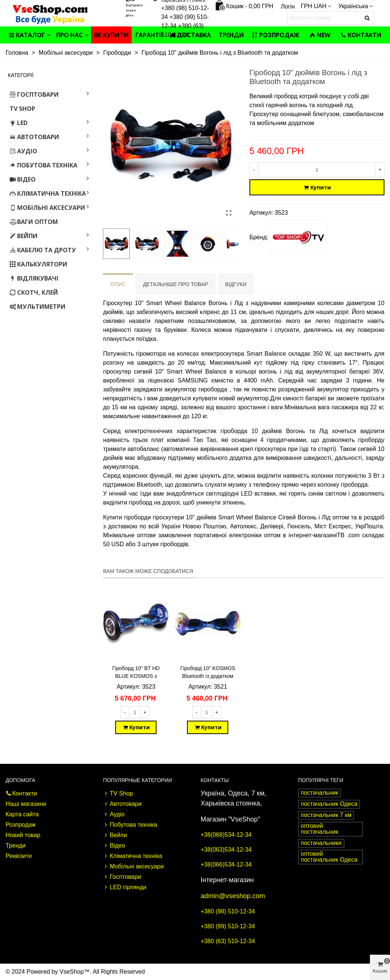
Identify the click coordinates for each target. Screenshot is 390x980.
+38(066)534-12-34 (226, 864)
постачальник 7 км (326, 815)
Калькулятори (38, 264)
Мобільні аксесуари (47, 208)
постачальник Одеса (329, 804)
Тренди (231, 35)
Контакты (215, 780)
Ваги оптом (34, 222)
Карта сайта (22, 814)
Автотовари (34, 137)
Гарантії (149, 35)
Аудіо (23, 151)
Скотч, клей (34, 292)
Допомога (20, 780)
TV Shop (22, 109)
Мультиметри (38, 307)
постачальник (320, 793)
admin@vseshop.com (233, 896)
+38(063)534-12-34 (226, 850)
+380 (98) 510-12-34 (228, 911)
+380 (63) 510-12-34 (228, 941)
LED (19, 123)
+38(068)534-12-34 (226, 835)
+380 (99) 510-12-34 (228, 926)
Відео (23, 179)
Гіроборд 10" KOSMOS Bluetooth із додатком (208, 672)
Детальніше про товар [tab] (175, 284)
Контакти (361, 35)
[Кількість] (317, 170)
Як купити (111, 35)
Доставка (190, 35)
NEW (320, 35)
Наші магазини (26, 804)
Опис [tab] (118, 284)
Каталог (27, 35)
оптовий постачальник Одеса (329, 857)
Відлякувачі (34, 278)
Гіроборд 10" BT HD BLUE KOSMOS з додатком (136, 676)
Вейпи (24, 236)
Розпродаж (275, 35)
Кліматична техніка (48, 193)
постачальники (321, 843)
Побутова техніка (43, 165)
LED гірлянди (125, 887)
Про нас (70, 35)
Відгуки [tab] (236, 284)
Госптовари (34, 95)
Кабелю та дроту (43, 250)
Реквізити (19, 856)
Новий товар (23, 835)
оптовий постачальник (320, 829)
